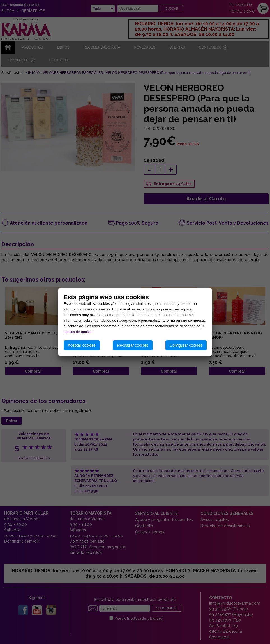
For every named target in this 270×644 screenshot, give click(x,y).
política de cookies (79, 332)
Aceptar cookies (82, 345)
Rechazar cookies (132, 345)
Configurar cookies (186, 345)
